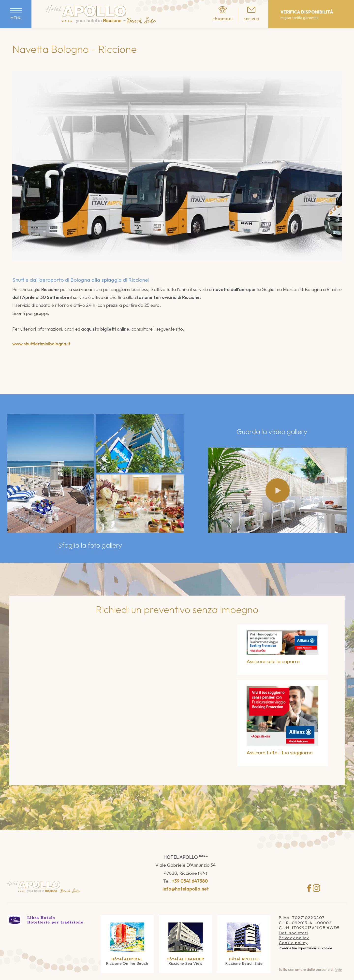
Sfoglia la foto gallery (91, 545)
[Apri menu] (16, 14)
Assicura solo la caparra (274, 661)
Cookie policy (293, 943)
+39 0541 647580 (190, 881)
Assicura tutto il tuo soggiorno (280, 752)
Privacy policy (294, 938)
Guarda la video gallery (273, 431)
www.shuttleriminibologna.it (41, 344)
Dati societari (293, 933)
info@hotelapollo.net (186, 889)
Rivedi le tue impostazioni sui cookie (305, 948)
